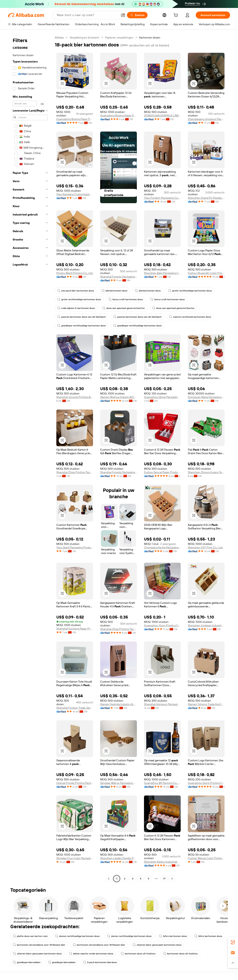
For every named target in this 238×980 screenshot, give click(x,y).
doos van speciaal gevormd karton (123, 308)
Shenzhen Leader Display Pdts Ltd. (119, 858)
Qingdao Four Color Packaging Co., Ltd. (75, 858)
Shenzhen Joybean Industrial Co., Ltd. (206, 625)
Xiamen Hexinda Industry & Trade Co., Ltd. (119, 704)
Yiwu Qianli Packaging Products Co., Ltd (75, 547)
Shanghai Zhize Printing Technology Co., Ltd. (75, 472)
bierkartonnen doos (114, 291)
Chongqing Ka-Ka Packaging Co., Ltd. (162, 547)
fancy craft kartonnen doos (126, 299)
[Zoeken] (137, 15)
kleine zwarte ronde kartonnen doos (91, 954)
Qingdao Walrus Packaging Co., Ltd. (119, 783)
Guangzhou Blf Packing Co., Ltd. (162, 783)
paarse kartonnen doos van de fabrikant (82, 317)
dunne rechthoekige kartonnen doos (77, 936)
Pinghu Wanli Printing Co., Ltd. (75, 273)
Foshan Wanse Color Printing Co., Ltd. (206, 858)
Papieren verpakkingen (119, 38)
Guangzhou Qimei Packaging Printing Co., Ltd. (162, 397)
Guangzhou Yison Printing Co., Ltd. (162, 625)
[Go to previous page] (109, 879)
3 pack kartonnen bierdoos (100, 962)
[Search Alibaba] (87, 15)
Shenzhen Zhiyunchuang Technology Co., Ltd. (206, 472)
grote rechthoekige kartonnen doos (190, 291)
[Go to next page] (172, 879)
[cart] (177, 16)
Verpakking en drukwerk (84, 38)
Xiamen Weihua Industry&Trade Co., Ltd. (119, 397)
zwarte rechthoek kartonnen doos (190, 317)
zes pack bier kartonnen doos (76, 291)
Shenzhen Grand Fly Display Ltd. (206, 198)
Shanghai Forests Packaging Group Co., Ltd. (119, 277)
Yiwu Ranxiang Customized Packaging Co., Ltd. (75, 194)
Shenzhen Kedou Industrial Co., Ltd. (162, 862)
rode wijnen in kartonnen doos (76, 308)
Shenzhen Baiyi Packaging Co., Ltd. (162, 273)
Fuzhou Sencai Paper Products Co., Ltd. (162, 472)
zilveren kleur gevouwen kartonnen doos (157, 945)
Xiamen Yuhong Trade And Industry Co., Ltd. (206, 704)
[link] (233, 942)
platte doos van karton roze (30, 936)
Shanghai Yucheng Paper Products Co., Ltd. (75, 629)
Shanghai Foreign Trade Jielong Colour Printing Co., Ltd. (75, 708)
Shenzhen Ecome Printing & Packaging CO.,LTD (75, 397)
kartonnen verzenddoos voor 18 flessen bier (39, 945)
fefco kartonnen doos (173, 936)
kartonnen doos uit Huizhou (138, 954)
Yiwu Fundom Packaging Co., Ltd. (162, 198)
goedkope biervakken (27, 962)
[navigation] (30, 459)
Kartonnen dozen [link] (150, 38)
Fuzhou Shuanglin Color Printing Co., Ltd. (206, 273)
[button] (123, 15)
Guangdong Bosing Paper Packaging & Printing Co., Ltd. (75, 119)
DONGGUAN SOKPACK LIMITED (162, 115)
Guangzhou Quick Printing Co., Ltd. (206, 783)
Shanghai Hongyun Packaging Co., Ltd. (162, 704)
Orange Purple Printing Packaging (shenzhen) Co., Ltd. (75, 783)
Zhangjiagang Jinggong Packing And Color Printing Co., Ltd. (206, 119)
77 (164, 879)
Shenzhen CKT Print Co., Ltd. (205, 547)
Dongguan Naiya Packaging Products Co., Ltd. (206, 397)
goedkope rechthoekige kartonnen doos (82, 326)
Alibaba (59, 38)
